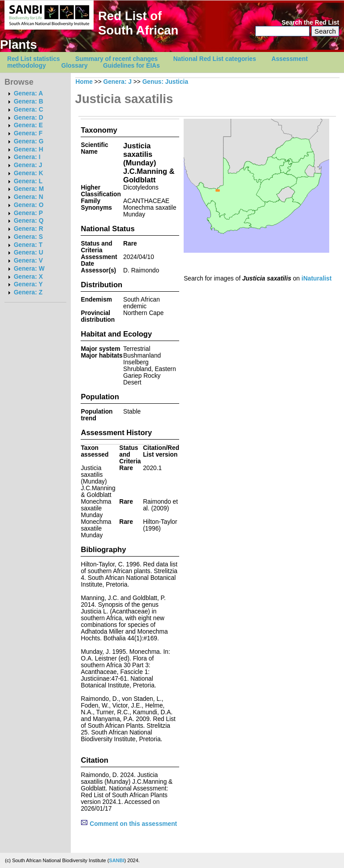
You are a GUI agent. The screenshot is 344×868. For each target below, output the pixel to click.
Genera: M (29, 189)
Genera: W (29, 269)
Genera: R (29, 229)
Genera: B (29, 101)
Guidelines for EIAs (131, 66)
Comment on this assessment (129, 824)
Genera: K (29, 173)
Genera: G (29, 141)
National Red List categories (215, 59)
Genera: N (29, 197)
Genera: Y (28, 284)
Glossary (75, 66)
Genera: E (28, 125)
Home (84, 82)
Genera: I (27, 157)
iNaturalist (316, 279)
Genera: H (29, 149)
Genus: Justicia (165, 82)
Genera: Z (28, 292)
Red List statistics (34, 59)
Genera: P (28, 213)
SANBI (116, 860)
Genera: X (28, 277)
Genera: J (28, 165)
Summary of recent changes (116, 59)
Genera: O (29, 205)
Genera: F (28, 133)
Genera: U (29, 253)
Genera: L (28, 181)
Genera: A (28, 93)
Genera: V (28, 261)
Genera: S (28, 237)
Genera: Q (29, 221)
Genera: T (28, 245)
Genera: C (29, 110)
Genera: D (29, 118)
